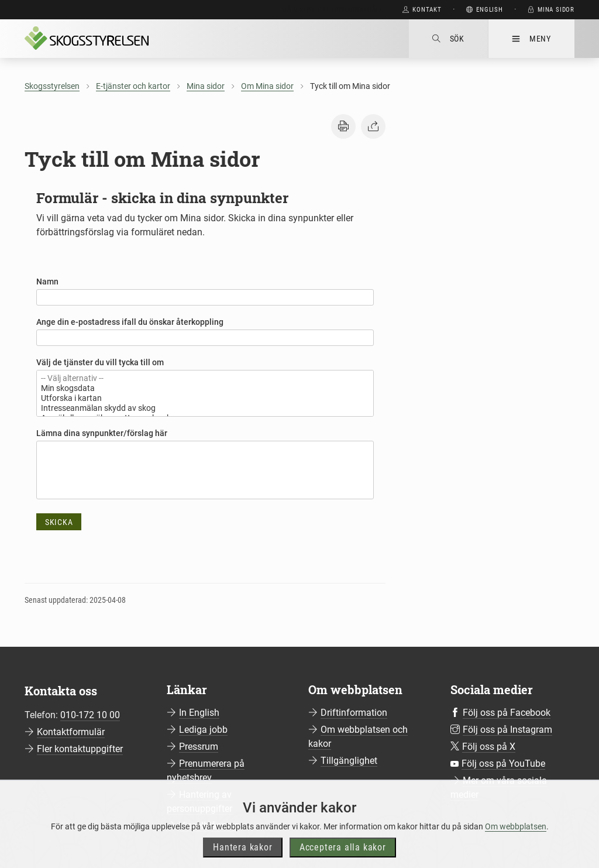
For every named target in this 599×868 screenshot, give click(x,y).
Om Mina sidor (267, 86)
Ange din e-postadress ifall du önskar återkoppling (130, 322)
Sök (448, 39)
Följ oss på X (489, 747)
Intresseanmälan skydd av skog (205, 408)
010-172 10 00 (90, 715)
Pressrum (199, 747)
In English (199, 713)
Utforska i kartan (205, 398)
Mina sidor (206, 86)
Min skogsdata (205, 388)
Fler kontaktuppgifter (80, 749)
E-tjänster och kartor (133, 86)
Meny (531, 39)
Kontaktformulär (71, 732)
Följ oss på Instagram (507, 730)
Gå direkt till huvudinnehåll (333, 10)
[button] (343, 126)
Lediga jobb (203, 730)
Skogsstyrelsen (52, 86)
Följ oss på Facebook (507, 713)
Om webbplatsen (516, 839)
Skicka (59, 522)
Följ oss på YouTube (503, 764)
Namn (47, 282)
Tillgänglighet (349, 761)
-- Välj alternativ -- (205, 378)
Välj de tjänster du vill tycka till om (100, 362)
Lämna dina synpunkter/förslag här (102, 433)
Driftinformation (354, 713)
